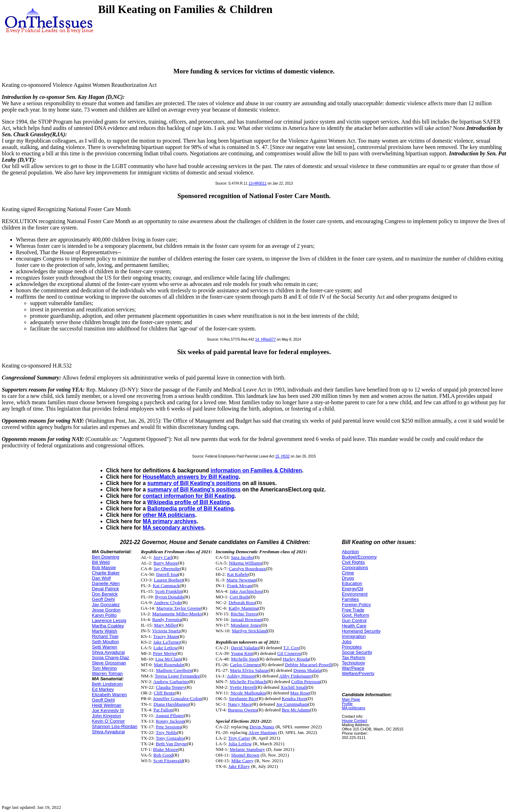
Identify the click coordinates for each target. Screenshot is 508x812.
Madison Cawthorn (174, 670)
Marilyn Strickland (250, 631)
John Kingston (107, 716)
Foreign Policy (356, 605)
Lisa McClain (168, 659)
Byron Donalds (170, 597)
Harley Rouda (296, 659)
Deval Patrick (106, 589)
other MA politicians (169, 515)
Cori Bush (239, 597)
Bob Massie (104, 568)
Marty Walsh (105, 631)
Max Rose (300, 693)
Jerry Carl (163, 557)
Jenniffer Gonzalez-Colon (177, 698)
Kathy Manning (243, 608)
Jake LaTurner (167, 642)
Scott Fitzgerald (168, 761)
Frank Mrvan (240, 586)
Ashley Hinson (241, 676)
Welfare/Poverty (358, 673)
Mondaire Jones (246, 625)
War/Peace (353, 668)
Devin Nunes (262, 727)
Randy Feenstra (167, 619)
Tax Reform (353, 658)
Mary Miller (166, 625)
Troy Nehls (167, 732)
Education (352, 583)
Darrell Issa (167, 574)
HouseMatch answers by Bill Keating (191, 477)
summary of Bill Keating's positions (194, 483)
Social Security (357, 652)
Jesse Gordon (106, 610)
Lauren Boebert (168, 580)
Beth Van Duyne (171, 744)
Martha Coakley (108, 626)
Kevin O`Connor (108, 721)
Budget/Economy (359, 557)
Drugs (348, 578)
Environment (355, 594)
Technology (353, 663)
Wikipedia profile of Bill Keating (189, 502)
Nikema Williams (246, 563)
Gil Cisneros (289, 653)
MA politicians (353, 708)
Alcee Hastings (263, 732)
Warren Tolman (107, 673)
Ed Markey (103, 689)
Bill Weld (101, 562)
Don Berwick (105, 594)
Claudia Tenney (171, 687)
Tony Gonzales (170, 738)
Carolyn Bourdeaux (247, 569)
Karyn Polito (104, 615)
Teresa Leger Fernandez (177, 676)
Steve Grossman (109, 663)
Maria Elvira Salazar (249, 670)
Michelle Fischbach (248, 682)
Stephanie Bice (243, 698)
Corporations (355, 568)
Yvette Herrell (243, 687)
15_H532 (282, 456)
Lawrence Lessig (109, 620)
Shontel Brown (245, 755)
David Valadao (245, 648)
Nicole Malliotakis (248, 693)
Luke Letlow (165, 648)
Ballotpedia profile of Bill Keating (191, 509)
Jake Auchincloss (246, 591)
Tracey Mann (166, 636)
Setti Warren (105, 647)
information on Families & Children (256, 470)
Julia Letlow (240, 744)
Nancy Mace (240, 704)
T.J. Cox (291, 648)
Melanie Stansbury (247, 749)
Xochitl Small (294, 687)
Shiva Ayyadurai (108, 652)
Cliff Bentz (164, 693)
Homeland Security (361, 631)
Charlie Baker (106, 573)
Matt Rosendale (169, 665)
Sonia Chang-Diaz (111, 658)
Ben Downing (106, 557)
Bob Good (163, 755)
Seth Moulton (106, 642)
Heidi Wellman (107, 705)
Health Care (354, 626)
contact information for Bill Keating (189, 496)
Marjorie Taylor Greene (179, 608)
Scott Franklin (169, 591)
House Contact (355, 721)
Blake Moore (165, 749)
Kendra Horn (294, 698)
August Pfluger (170, 715)
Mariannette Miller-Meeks (177, 614)
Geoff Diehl (104, 599)
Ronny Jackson (170, 721)
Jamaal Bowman (246, 619)
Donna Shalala (307, 670)
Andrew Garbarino (171, 682)
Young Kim (242, 653)
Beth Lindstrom (107, 684)
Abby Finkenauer (295, 676)
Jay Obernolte (167, 569)
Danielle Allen (106, 583)
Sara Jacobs (242, 557)
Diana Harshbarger (171, 704)
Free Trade (353, 610)
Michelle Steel (245, 659)
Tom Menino (105, 668)
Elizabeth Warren (110, 695)
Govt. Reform (355, 615)
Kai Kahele (238, 574)
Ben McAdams (296, 710)
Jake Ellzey (239, 766)
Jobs (347, 642)
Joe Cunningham (292, 704)
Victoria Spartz (166, 631)
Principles (352, 647)
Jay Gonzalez (106, 605)
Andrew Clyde (168, 602)
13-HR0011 (257, 183)
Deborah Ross (242, 602)
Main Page (351, 699)
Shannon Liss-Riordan (115, 726)
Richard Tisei (105, 636)
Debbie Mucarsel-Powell (309, 665)
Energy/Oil (353, 589)
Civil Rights (353, 562)
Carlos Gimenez (245, 665)
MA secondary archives (174, 528)
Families (350, 599)
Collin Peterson (306, 682)
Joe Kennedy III (108, 710)
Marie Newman (241, 580)
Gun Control (354, 620)
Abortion (350, 552)
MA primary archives (170, 521)
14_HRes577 (265, 339)
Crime (348, 573)
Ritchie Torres (244, 614)
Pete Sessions (169, 727)
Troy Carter (239, 738)
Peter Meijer (165, 653)
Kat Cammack (166, 586)
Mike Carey (242, 761)
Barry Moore (166, 563)
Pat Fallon (163, 710)
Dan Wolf (101, 578)
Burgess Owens (243, 710)
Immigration (354, 636)
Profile (347, 704)
